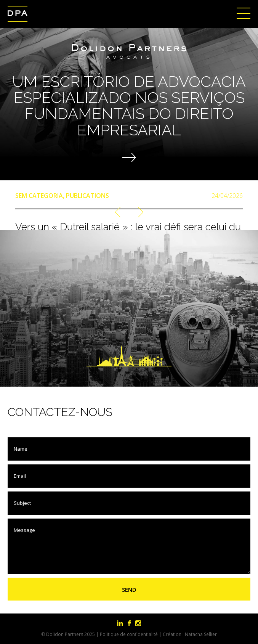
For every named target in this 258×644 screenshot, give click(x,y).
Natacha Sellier (201, 634)
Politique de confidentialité (129, 634)
